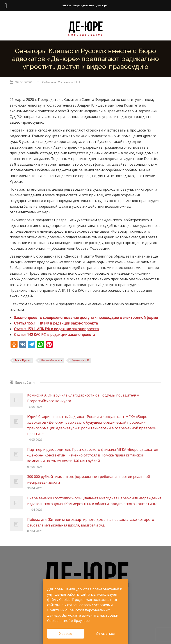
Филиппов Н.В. (69, 82)
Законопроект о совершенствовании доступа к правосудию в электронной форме (86, 318)
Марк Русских (23, 360)
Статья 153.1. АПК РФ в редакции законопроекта (56, 329)
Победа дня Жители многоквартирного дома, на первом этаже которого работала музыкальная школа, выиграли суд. (91, 522)
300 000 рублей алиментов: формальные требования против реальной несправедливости (89, 479)
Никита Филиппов (52, 360)
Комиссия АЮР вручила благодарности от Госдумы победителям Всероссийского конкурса (83, 398)
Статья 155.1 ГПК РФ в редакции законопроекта (56, 323)
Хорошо (66, 634)
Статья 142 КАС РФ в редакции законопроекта (54, 335)
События (49, 82)
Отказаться (105, 634)
